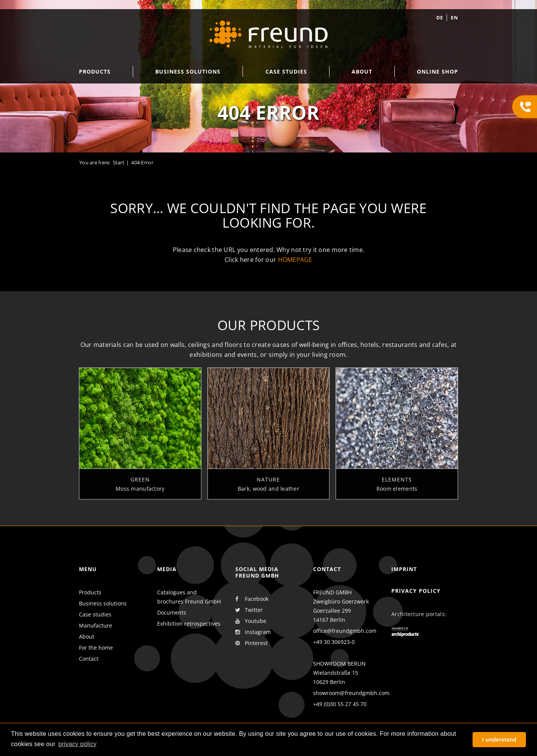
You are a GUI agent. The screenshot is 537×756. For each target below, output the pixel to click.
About (87, 636)
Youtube (251, 621)
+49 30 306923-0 (334, 642)
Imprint (404, 569)
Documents (172, 612)
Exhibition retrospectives (189, 624)
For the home (96, 648)
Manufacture (96, 625)
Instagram (253, 632)
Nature (268, 485)
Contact (89, 659)
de (440, 18)
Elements (397, 485)
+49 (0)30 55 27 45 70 (340, 704)
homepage (295, 260)
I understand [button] (499, 740)
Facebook (252, 599)
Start (119, 162)
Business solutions (103, 603)
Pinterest (252, 643)
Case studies (95, 614)
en (454, 18)
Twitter (249, 610)
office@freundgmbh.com (345, 631)
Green (140, 485)
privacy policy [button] (77, 744)
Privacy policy (416, 591)
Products (90, 592)
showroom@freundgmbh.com (351, 693)
